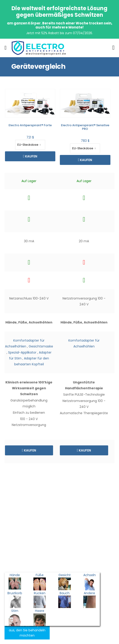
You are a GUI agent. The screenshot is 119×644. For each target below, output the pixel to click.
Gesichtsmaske (24, 346)
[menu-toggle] (6, 48)
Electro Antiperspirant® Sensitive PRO (68, 127)
